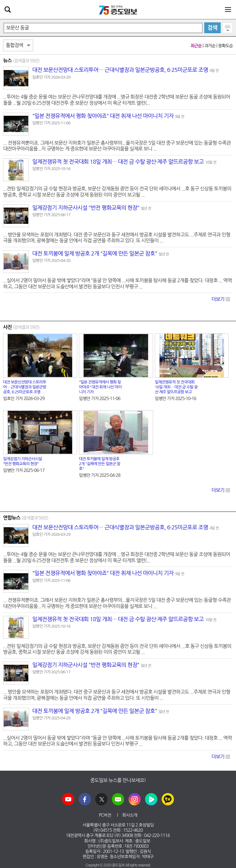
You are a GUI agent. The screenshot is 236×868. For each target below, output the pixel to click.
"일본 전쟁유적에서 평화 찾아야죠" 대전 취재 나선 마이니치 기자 (103, 116)
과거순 (210, 46)
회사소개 (130, 815)
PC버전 (105, 815)
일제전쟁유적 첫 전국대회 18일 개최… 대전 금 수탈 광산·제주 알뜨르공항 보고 (118, 162)
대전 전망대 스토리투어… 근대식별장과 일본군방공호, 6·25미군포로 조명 (120, 70)
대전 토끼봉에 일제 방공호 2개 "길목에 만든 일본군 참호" (95, 254)
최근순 (196, 46)
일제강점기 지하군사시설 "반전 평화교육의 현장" (86, 208)
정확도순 (225, 46)
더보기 (218, 299)
